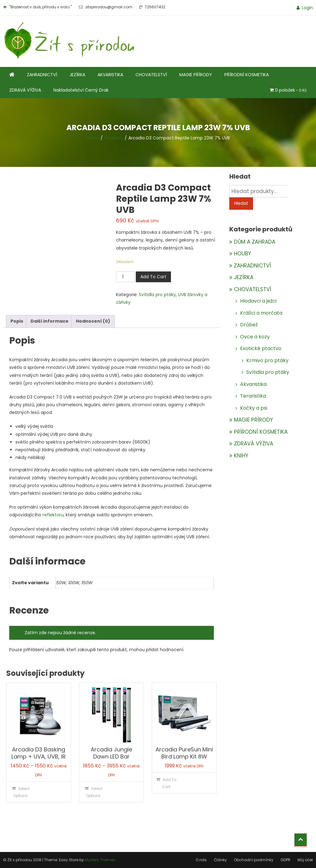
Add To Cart (153, 277)
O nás (201, 860)
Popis (17, 321)
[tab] (17, 321)
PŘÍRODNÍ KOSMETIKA (247, 75)
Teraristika (253, 396)
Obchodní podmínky (254, 860)
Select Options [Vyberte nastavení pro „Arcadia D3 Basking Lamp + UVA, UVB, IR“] (21, 792)
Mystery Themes (100, 860)
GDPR (285, 860)
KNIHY (241, 456)
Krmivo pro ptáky (267, 360)
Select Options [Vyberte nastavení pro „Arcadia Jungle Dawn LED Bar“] (94, 792)
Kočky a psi (254, 408)
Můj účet (305, 860)
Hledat (241, 203)
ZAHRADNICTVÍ (42, 75)
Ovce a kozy (255, 337)
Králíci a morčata (261, 313)
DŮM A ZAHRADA (255, 242)
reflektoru (53, 515)
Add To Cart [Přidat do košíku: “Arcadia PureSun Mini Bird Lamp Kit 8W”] (169, 783)
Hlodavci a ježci (258, 301)
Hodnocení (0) (93, 321)
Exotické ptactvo (261, 348)
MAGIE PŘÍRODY (196, 75)
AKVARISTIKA (110, 75)
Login (307, 8)
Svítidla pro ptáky (157, 295)
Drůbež (249, 325)
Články (220, 860)
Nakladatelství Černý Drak (81, 90)
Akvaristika (253, 384)
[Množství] (125, 277)
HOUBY (243, 254)
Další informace (50, 321)
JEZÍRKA (77, 75)
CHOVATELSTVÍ (151, 75)
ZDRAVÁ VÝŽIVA (25, 90)
